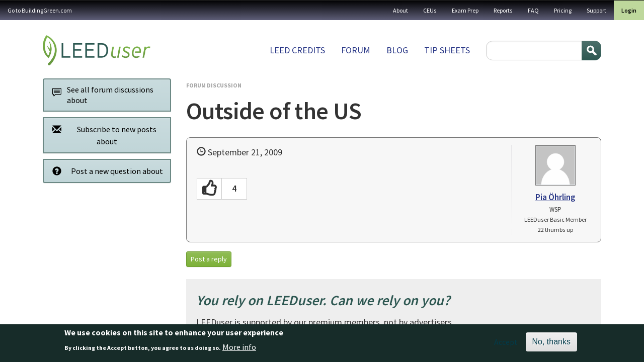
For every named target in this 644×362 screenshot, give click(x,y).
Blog (397, 50)
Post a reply (209, 259)
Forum (356, 50)
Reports (503, 10)
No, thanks (551, 344)
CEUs (430, 10)
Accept (506, 344)
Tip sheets (447, 50)
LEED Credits (297, 50)
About (400, 10)
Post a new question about (105, 171)
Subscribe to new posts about (102, 135)
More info (239, 349)
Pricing (563, 10)
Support (596, 10)
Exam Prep (465, 10)
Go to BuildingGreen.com (40, 10)
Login (629, 10)
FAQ (533, 10)
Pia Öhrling (555, 197)
